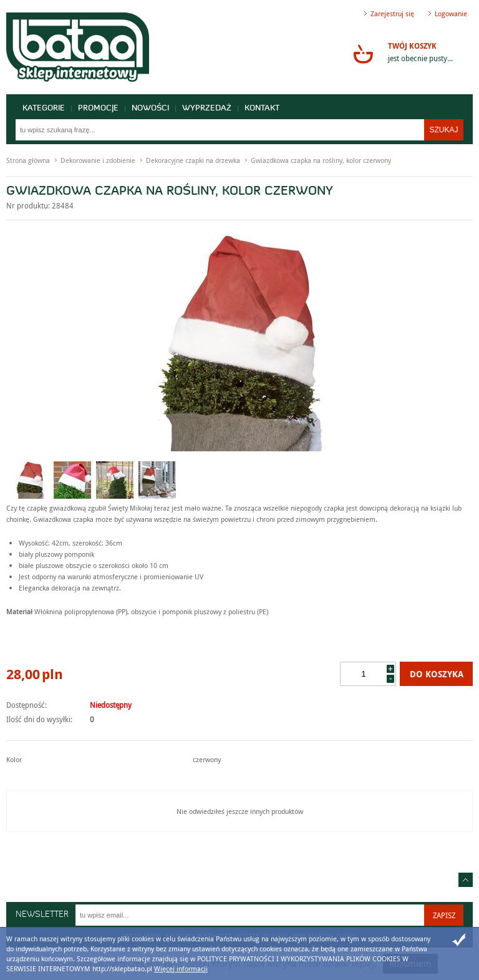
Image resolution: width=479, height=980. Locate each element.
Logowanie (451, 13)
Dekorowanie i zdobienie (98, 160)
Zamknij (459, 940)
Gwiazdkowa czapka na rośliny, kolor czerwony (321, 160)
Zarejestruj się (392, 13)
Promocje (98, 108)
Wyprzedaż (207, 108)
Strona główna (28, 160)
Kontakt (262, 108)
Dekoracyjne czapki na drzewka (193, 160)
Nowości (150, 108)
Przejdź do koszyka (363, 54)
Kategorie (44, 108)
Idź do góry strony (466, 880)
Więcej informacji (181, 968)
